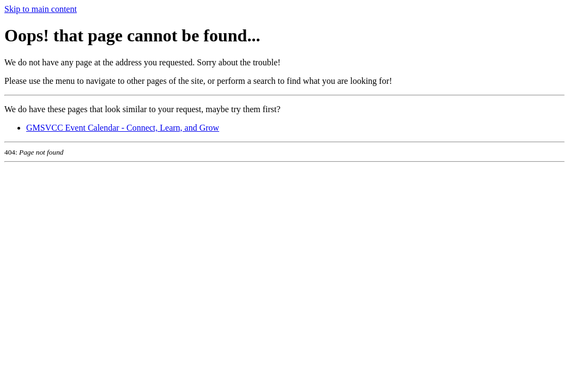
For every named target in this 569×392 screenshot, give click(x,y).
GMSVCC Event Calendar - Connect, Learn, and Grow (123, 128)
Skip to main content (41, 9)
